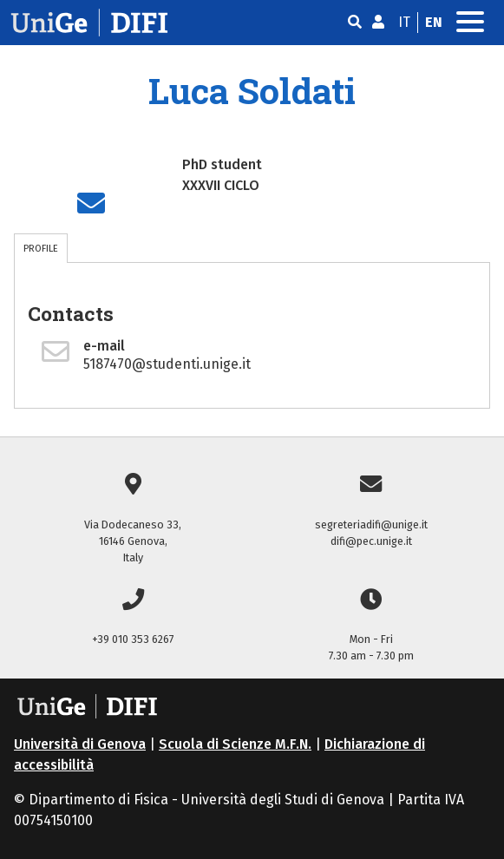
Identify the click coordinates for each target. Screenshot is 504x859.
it (404, 22)
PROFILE (41, 248)
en (434, 22)
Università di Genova (80, 744)
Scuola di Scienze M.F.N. (235, 744)
